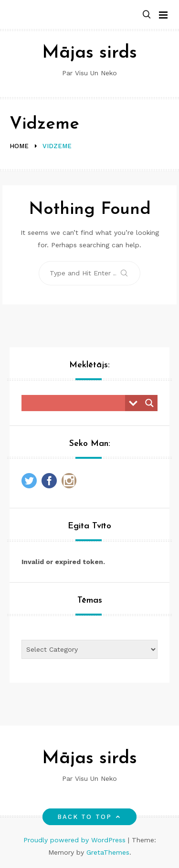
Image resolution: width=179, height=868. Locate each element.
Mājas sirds (89, 53)
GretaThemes (108, 852)
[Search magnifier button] (149, 403)
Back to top (89, 817)
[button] (147, 15)
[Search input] (76, 403)
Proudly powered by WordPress (76, 840)
